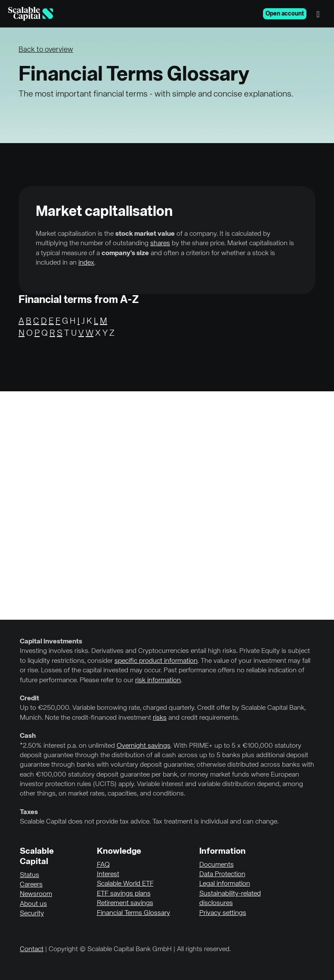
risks (160, 718)
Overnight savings (144, 746)
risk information (158, 680)
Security (32, 914)
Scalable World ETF (125, 884)
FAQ (103, 865)
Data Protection (222, 874)
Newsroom (36, 894)
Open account (285, 14)
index (86, 263)
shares (160, 243)
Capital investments (51, 642)
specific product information (156, 661)
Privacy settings (223, 913)
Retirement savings (125, 903)
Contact (32, 949)
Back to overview (46, 50)
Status (29, 875)
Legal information (225, 884)
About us (33, 904)
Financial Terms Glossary (133, 913)
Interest (108, 874)
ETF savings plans (124, 894)
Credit (29, 699)
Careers (31, 885)
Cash (28, 736)
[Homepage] (31, 14)
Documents (216, 865)
